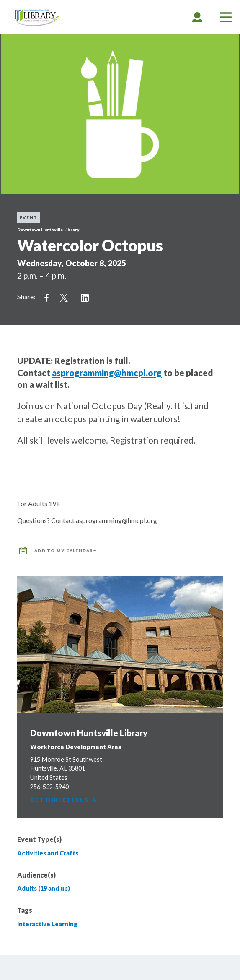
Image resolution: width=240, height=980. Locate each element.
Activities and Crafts (48, 853)
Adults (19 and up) (44, 888)
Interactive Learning (47, 924)
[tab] (197, 17)
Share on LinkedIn (85, 298)
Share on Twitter (64, 298)
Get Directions (64, 800)
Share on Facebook (46, 298)
